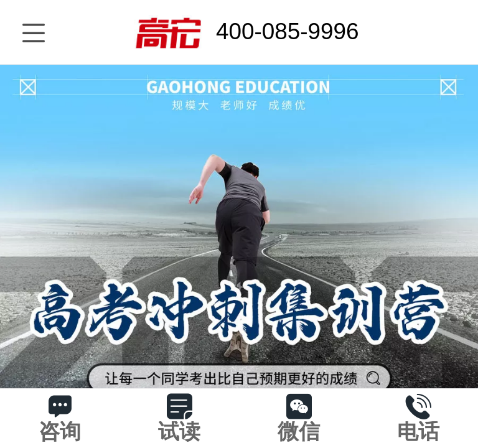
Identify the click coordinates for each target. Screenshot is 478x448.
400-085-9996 (288, 31)
